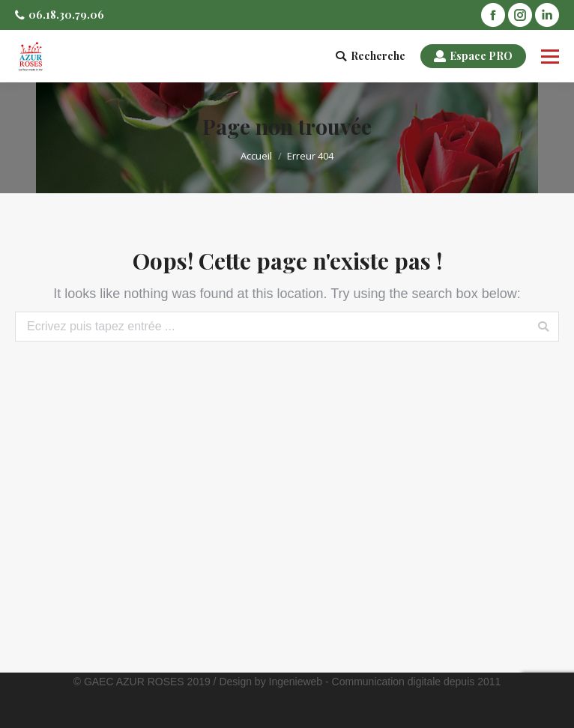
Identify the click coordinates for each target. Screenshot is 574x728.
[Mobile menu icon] (550, 56)
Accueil (256, 156)
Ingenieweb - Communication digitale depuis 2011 (385, 682)
